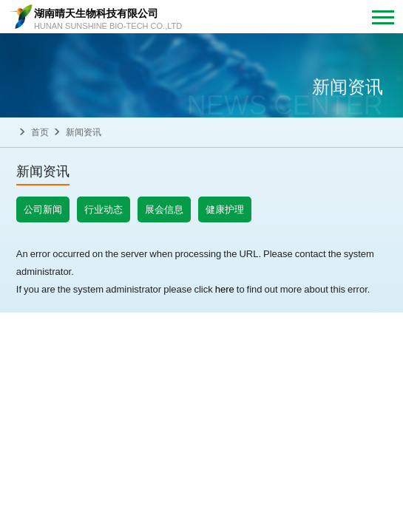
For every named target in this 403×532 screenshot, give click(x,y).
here (225, 289)
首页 (40, 132)
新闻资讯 (84, 132)
